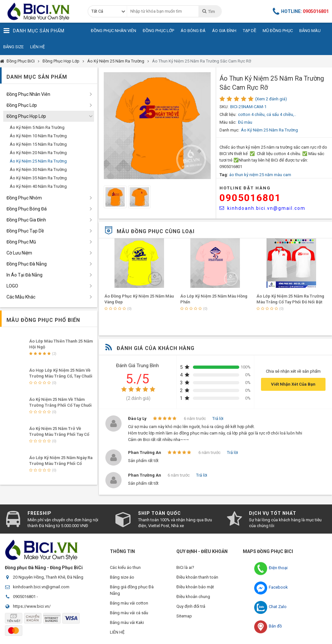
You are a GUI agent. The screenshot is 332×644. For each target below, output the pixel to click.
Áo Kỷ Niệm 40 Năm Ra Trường (38, 186)
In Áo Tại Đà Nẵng (24, 275)
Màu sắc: (228, 122)
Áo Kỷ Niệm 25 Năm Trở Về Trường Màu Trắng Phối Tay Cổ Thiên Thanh (59, 434)
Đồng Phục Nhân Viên (113, 31)
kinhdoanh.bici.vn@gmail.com (262, 208)
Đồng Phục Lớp (158, 31)
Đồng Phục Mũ (21, 242)
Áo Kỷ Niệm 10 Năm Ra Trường (38, 136)
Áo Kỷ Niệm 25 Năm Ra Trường (116, 61)
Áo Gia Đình (224, 31)
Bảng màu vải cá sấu (129, 613)
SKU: (224, 107)
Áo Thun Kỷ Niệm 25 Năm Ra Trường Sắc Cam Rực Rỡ (202, 61)
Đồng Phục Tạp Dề (25, 231)
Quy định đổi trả (191, 606)
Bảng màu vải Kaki (127, 622)
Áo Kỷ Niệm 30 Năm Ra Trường (38, 169)
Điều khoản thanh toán (197, 577)
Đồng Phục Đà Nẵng (27, 264)
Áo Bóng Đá (193, 31)
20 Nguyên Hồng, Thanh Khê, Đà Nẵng (48, 577)
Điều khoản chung (193, 597)
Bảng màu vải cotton (129, 603)
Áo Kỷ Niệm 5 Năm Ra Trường (37, 127)
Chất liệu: (228, 114)
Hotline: (301, 11)
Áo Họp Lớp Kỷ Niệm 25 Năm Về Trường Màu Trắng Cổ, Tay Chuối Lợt (61, 376)
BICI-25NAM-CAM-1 (248, 107)
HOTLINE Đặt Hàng (245, 188)
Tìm (208, 11)
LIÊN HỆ (117, 632)
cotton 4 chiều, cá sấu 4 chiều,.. (267, 114)
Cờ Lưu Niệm (19, 253)
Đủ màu (245, 122)
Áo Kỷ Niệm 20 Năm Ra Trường (38, 153)
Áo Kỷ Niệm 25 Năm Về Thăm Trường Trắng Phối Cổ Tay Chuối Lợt (60, 405)
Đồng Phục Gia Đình (26, 220)
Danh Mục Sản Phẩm (34, 31)
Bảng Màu (310, 31)
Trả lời (218, 418)
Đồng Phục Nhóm (24, 198)
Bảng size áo (122, 577)
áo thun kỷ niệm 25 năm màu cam (260, 175)
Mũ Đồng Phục (278, 31)
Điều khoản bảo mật (195, 587)
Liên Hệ (37, 47)
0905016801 (250, 198)
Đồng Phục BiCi (21, 61)
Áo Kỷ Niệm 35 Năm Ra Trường (38, 178)
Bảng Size (13, 47)
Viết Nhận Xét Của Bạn (293, 384)
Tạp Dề (249, 31)
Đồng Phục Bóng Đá (27, 209)
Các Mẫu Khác (21, 297)
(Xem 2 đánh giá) (271, 99)
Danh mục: (229, 130)
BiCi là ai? (185, 567)
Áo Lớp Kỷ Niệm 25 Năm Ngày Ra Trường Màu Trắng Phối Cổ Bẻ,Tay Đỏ (61, 463)
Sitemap (184, 616)
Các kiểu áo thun (125, 567)
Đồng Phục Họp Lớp (61, 61)
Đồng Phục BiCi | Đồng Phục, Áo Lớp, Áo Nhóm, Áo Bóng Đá (41, 11)
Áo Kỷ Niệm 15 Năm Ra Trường (38, 144)
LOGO (12, 286)
